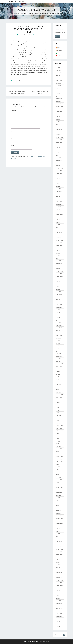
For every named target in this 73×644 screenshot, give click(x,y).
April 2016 (58, 351)
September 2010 (59, 524)
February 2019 (59, 263)
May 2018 (58, 287)
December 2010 (59, 516)
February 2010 (59, 541)
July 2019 (58, 251)
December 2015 (59, 361)
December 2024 (59, 104)
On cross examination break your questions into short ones (17, 92)
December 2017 (59, 299)
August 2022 (58, 176)
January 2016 (59, 359)
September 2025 (59, 83)
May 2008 (58, 596)
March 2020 (58, 230)
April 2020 (58, 227)
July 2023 (58, 147)
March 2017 (58, 323)
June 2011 (58, 500)
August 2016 (58, 341)
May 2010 (58, 534)
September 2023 (59, 142)
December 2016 (59, 330)
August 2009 (58, 557)
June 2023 (58, 150)
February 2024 (59, 129)
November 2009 (59, 549)
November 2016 (59, 333)
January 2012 (59, 482)
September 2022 (59, 173)
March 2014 (58, 415)
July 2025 (58, 88)
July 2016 (58, 343)
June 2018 (58, 284)
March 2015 (58, 384)
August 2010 (58, 526)
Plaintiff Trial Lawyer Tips (16, 2)
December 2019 (59, 238)
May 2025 (58, 93)
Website (13, 145)
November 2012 (59, 457)
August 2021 (58, 207)
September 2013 (59, 431)
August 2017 (58, 310)
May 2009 (58, 565)
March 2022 (58, 189)
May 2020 (58, 225)
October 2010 (59, 521)
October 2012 (59, 459)
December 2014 (59, 392)
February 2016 (59, 356)
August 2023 (58, 145)
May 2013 (58, 441)
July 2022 (58, 178)
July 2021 (58, 209)
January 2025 (59, 101)
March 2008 (58, 601)
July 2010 (58, 529)
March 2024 (58, 127)
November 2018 (59, 271)
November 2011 (59, 487)
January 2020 (59, 235)
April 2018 (58, 289)
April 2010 (58, 536)
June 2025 (58, 91)
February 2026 (59, 73)
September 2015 (59, 369)
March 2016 (58, 354)
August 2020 (58, 217)
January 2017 (59, 328)
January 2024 (59, 132)
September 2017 (59, 307)
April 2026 (58, 68)
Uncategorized (16, 81)
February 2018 (59, 294)
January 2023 (59, 163)
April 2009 (58, 567)
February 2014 (59, 418)
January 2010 (59, 544)
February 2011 (59, 511)
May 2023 (58, 153)
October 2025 (59, 81)
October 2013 (59, 428)
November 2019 (59, 240)
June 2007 (58, 624)
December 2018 (59, 269)
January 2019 (59, 266)
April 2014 (58, 413)
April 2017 (58, 320)
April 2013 (58, 444)
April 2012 (58, 475)
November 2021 (59, 199)
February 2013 (59, 449)
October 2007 (59, 614)
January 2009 (59, 575)
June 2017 (58, 315)
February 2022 (59, 191)
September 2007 (59, 616)
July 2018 (58, 281)
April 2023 (58, 155)
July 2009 (58, 560)
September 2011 (59, 493)
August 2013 (58, 433)
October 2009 (59, 552)
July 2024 (58, 117)
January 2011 (59, 513)
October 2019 (59, 243)
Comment (14, 111)
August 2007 (58, 619)
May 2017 (58, 317)
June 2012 (58, 469)
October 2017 (59, 305)
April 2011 (58, 505)
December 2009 (59, 547)
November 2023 (59, 137)
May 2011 (58, 503)
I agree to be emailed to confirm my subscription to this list (60, 31)
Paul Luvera (30, 35)
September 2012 (59, 462)
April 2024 (58, 124)
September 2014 (59, 400)
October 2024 (59, 109)
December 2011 (59, 485)
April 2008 (58, 598)
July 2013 (58, 436)
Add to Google (60, 53)
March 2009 (58, 570)
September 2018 (59, 276)
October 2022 (59, 171)
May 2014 (58, 410)
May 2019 (58, 256)
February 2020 (59, 232)
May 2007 (58, 626)
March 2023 (58, 158)
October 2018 (59, 274)
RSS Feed (59, 48)
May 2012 (58, 472)
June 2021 (58, 212)
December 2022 (59, 166)
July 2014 (58, 405)
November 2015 (59, 364)
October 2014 (59, 397)
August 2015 (58, 372)
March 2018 (58, 292)
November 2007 (59, 611)
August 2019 (58, 248)
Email (13, 139)
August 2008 (58, 588)
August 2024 (58, 114)
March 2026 (58, 70)
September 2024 (59, 111)
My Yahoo (59, 56)
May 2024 (58, 122)
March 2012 (58, 477)
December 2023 (59, 135)
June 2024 (58, 119)
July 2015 (58, 374)
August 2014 (58, 402)
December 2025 (59, 75)
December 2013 (59, 423)
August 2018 (58, 279)
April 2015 (58, 382)
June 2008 (58, 593)
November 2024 (59, 106)
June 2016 (58, 346)
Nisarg (49, 641)
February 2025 (59, 99)
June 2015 (58, 377)
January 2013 (59, 451)
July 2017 (58, 312)
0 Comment (38, 35)
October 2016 (59, 336)
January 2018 (59, 297)
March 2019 (58, 261)
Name (13, 132)
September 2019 (59, 245)
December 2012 (59, 454)
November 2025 (59, 78)
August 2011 (58, 495)
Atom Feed (59, 50)
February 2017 (59, 325)
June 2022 (58, 181)
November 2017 (59, 302)
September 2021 (59, 204)
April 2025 (58, 96)
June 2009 (58, 562)
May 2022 (58, 184)
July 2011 (58, 498)
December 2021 (59, 196)
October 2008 (59, 583)
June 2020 (58, 222)
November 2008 (59, 580)
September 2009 (59, 554)
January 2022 (59, 194)
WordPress (40, 641)
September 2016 (59, 338)
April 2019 (58, 258)
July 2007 (58, 621)
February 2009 (59, 572)
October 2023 (59, 140)
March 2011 (58, 508)
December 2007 (59, 608)
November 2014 (59, 395)
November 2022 (59, 168)
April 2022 (58, 186)
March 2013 (58, 446)
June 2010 (58, 531)
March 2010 (58, 539)
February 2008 (59, 603)
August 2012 (58, 464)
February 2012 (59, 480)
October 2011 (59, 490)
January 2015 (59, 390)
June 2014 (58, 408)
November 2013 (59, 426)
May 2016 (58, 348)
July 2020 (58, 220)
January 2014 (59, 421)
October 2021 (59, 202)
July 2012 (58, 467)
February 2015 (59, 387)
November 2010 (59, 518)
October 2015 (59, 366)
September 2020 (59, 214)
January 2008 (59, 606)
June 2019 (58, 253)
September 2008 (59, 585)
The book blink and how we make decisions (40, 92)
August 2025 (58, 86)
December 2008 (59, 578)
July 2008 (58, 590)
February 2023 (59, 160)
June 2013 (58, 439)
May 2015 (58, 379)
